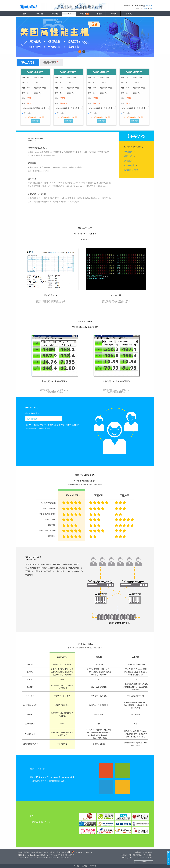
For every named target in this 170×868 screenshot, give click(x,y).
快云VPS (28, 62)
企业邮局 (129, 161)
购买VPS (137, 136)
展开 (168, 858)
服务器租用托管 (133, 170)
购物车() (149, 6)
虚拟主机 (129, 156)
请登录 (145, 9)
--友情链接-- (143, 862)
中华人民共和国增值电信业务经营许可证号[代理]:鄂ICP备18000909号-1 (43, 852)
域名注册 (129, 152)
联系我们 (85, 866)
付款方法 (93, 866)
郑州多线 (27, 113)
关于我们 (77, 866)
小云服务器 (131, 165)
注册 (151, 9)
